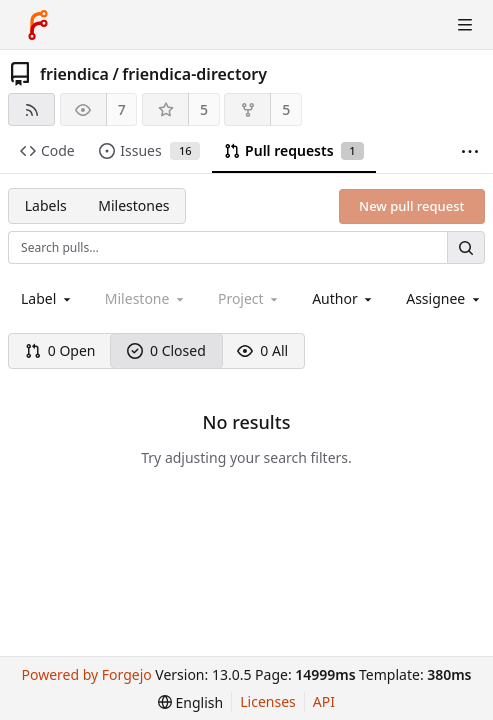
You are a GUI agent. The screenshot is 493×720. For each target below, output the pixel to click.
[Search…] (466, 247)
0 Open (60, 350)
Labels (46, 205)
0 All (262, 350)
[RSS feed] (31, 109)
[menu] (190, 702)
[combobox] (47, 298)
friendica (74, 74)
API (324, 701)
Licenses (268, 701)
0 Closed (166, 350)
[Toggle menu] (465, 25)
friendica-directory (194, 74)
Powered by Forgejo (86, 674)
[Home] (38, 25)
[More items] (470, 151)
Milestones (133, 205)
